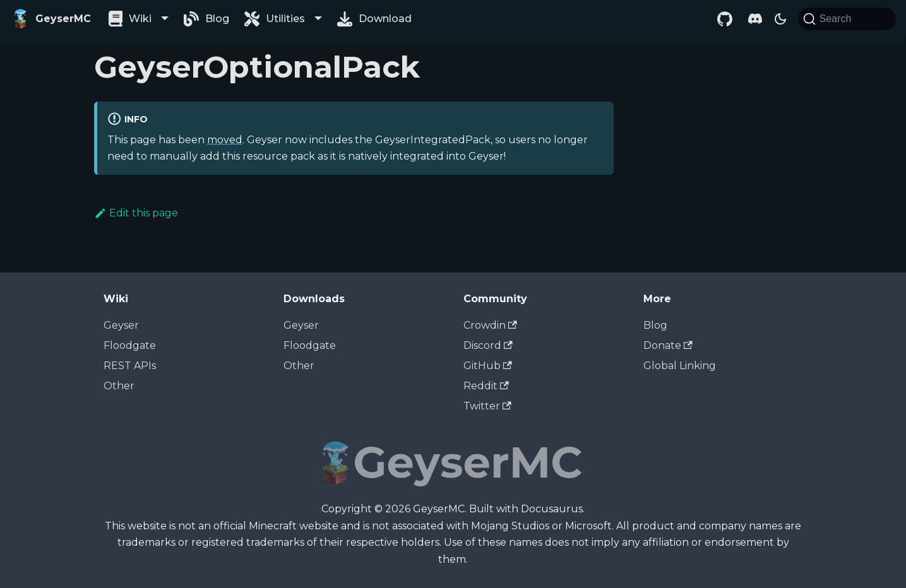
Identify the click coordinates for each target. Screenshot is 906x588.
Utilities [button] (285, 19)
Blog (217, 19)
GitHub (488, 366)
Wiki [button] (140, 19)
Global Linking (680, 366)
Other (119, 386)
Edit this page (136, 213)
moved (225, 140)
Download (385, 19)
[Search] (847, 19)
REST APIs (130, 366)
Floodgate (130, 345)
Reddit (486, 386)
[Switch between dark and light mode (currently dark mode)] (780, 19)
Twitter (487, 406)
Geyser (121, 325)
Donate (668, 345)
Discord (488, 345)
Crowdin (490, 325)
